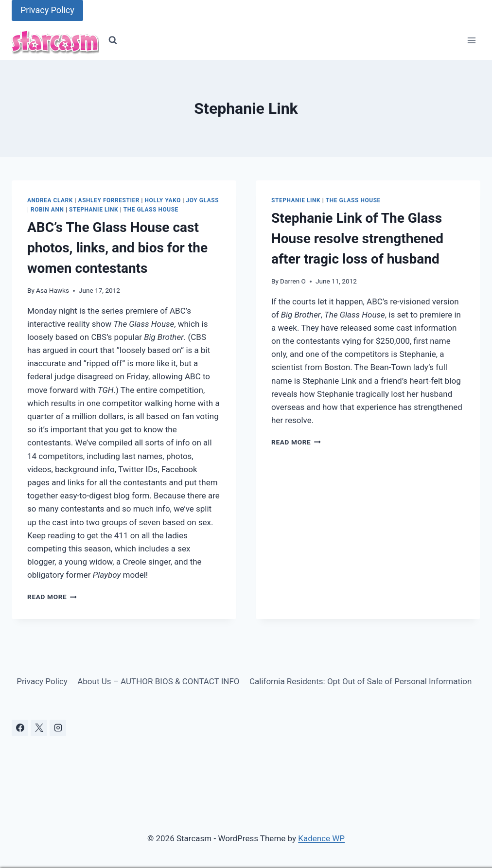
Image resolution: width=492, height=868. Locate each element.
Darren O (293, 281)
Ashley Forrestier (109, 200)
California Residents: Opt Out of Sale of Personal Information (360, 681)
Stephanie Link (94, 210)
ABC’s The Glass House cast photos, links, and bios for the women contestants (117, 248)
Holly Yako (163, 200)
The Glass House (151, 210)
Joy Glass (203, 200)
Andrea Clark (50, 200)
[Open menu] (471, 41)
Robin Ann (47, 210)
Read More (52, 597)
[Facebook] (20, 728)
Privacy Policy (47, 10)
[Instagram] (58, 728)
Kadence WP (321, 838)
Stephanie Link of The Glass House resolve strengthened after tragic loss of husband (357, 239)
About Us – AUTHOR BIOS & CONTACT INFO (158, 681)
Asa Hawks (53, 290)
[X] (39, 728)
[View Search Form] (113, 40)
